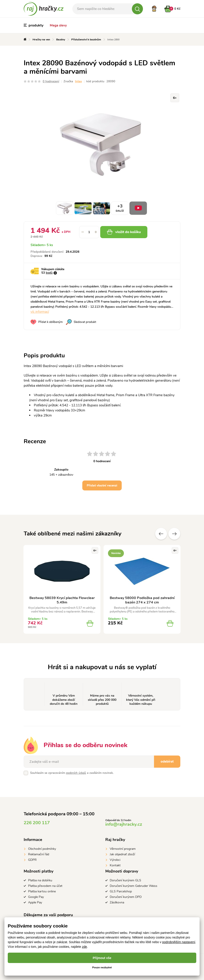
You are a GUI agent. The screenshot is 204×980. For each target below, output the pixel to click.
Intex (78, 81)
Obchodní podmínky (42, 849)
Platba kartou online (42, 891)
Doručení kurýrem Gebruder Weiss (134, 886)
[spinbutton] (89, 232)
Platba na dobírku (40, 880)
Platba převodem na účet (45, 886)
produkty (34, 25)
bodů (49, 273)
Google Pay (36, 897)
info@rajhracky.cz (124, 824)
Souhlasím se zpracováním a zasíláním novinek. (72, 773)
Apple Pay (35, 902)
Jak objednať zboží (122, 854)
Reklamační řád (39, 854)
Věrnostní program (123, 849)
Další (174, 534)
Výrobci (115, 860)
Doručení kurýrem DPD (126, 897)
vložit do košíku (127, 232)
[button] (96, 232)
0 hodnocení (51, 81)
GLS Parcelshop (121, 891)
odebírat (167, 761)
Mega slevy (58, 25)
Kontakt (115, 865)
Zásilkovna (117, 902)
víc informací (40, 312)
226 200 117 (37, 823)
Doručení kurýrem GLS (125, 880)
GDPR (32, 860)
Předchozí (161, 534)
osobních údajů (76, 773)
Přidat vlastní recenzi (102, 485)
